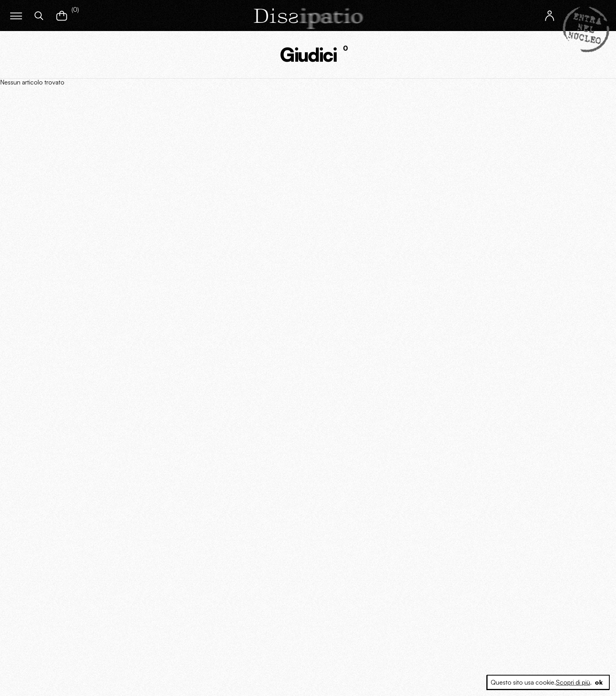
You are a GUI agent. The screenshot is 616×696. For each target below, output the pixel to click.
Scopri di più (573, 682)
